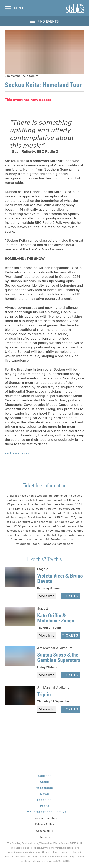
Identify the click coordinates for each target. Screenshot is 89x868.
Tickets (70, 596)
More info (47, 596)
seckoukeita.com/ (19, 453)
